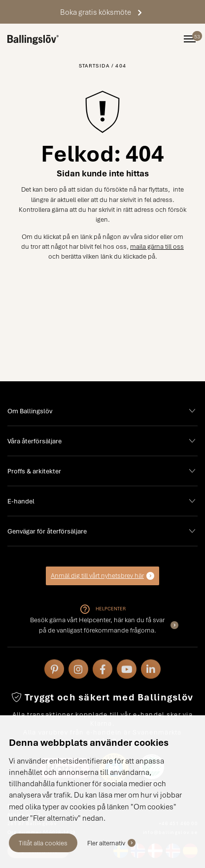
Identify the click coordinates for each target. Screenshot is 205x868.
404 (121, 66)
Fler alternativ (106, 843)
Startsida (94, 66)
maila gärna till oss (157, 246)
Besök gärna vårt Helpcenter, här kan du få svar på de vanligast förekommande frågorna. (97, 625)
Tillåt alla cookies (43, 843)
